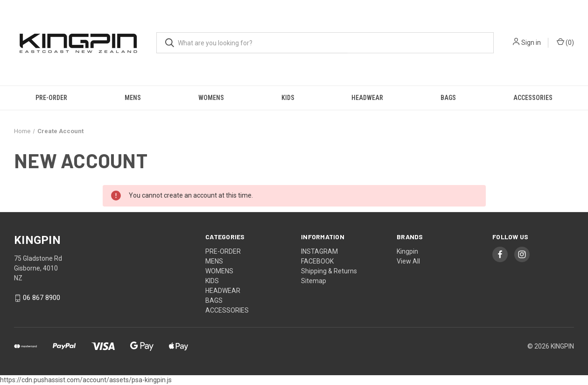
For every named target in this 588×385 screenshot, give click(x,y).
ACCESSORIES (533, 98)
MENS (133, 98)
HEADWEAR (367, 98)
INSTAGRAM (319, 251)
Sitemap (314, 281)
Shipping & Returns (329, 271)
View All (408, 261)
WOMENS (211, 98)
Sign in (531, 43)
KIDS (288, 98)
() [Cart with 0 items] (565, 42)
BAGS (448, 98)
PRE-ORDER (51, 98)
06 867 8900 (42, 298)
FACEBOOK (317, 261)
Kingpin (407, 251)
